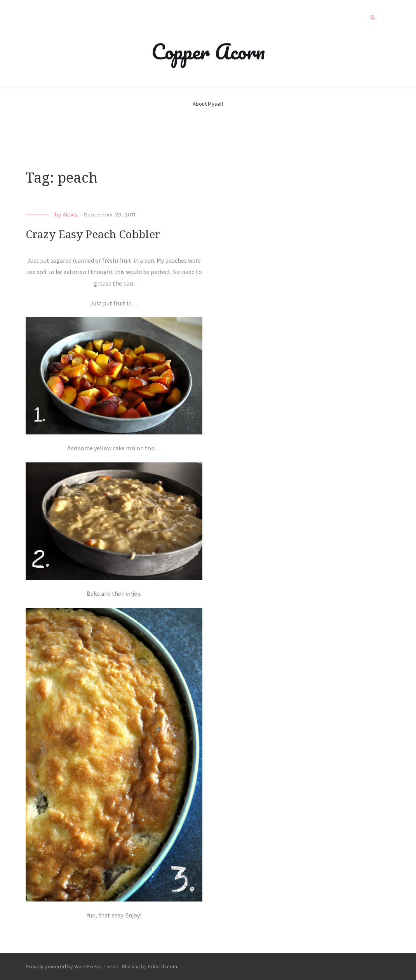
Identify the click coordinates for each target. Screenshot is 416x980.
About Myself (208, 104)
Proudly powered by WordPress (63, 966)
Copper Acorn (208, 51)
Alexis (70, 214)
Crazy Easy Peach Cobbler (93, 235)
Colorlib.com (163, 966)
